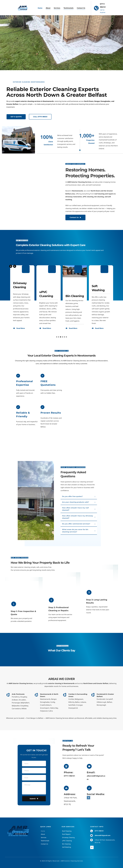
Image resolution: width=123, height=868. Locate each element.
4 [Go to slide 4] (63, 337)
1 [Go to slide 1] (57, 337)
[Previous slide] (11, 266)
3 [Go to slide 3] (61, 337)
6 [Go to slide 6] (66, 337)
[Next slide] (15, 266)
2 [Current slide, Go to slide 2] (59, 337)
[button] (79, 496)
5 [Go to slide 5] (64, 337)
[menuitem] (40, 8)
